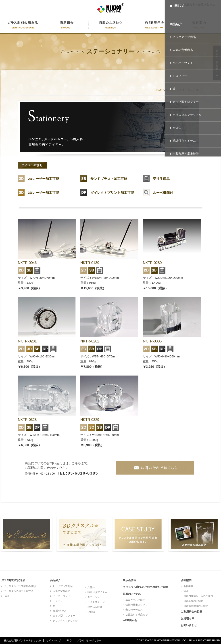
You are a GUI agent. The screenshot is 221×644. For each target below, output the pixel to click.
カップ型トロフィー (186, 102)
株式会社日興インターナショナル (22, 640)
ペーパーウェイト (184, 63)
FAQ (6, 596)
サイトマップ (54, 640)
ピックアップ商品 (184, 37)
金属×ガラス (60, 611)
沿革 (186, 591)
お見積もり (188, 619)
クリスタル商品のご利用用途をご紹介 (146, 587)
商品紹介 (176, 24)
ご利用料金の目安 (192, 612)
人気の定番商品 (183, 50)
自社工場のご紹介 (193, 601)
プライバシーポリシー (89, 640)
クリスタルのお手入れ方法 (19, 591)
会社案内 (186, 580)
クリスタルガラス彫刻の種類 (20, 586)
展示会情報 (129, 580)
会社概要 (188, 586)
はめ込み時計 (95, 607)
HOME (159, 90)
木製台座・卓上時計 (186, 154)
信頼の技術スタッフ (137, 605)
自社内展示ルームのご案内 (198, 596)
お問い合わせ (189, 625)
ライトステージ (96, 602)
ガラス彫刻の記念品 (13, 580)
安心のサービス (134, 610)
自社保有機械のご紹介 (196, 606)
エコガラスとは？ (135, 600)
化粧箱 (91, 612)
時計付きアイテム (184, 141)
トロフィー (180, 76)
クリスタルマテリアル (187, 115)
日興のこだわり (110, 25)
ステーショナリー (97, 597)
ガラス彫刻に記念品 (23, 25)
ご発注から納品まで (137, 614)
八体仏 (177, 128)
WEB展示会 (154, 25)
